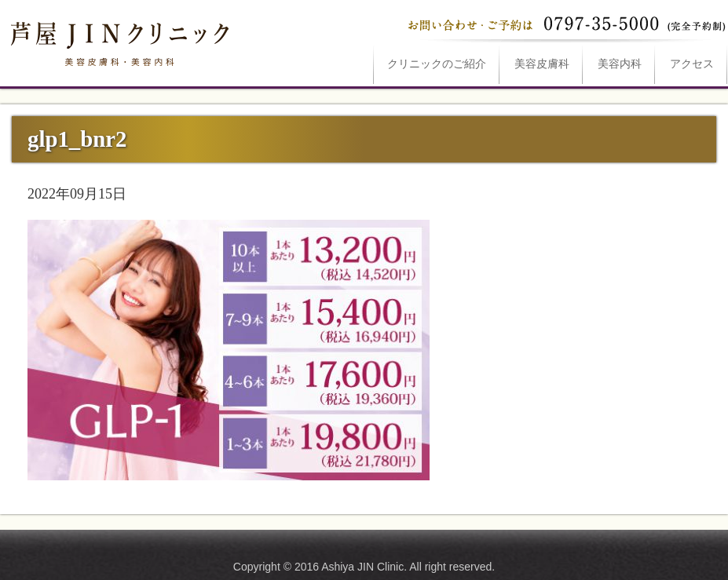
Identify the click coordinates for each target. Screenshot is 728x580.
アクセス (692, 64)
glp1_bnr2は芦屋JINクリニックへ (118, 41)
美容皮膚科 (542, 64)
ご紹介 (437, 64)
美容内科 (620, 64)
